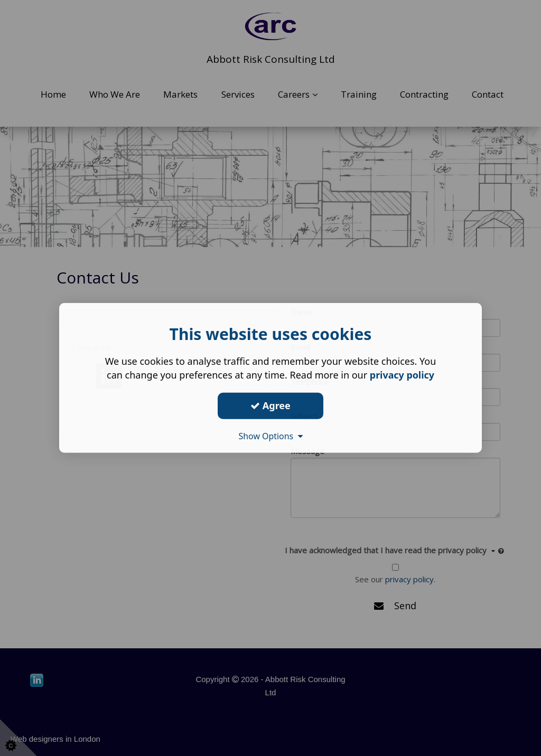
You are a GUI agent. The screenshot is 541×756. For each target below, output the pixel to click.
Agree (270, 405)
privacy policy (402, 375)
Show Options (270, 436)
